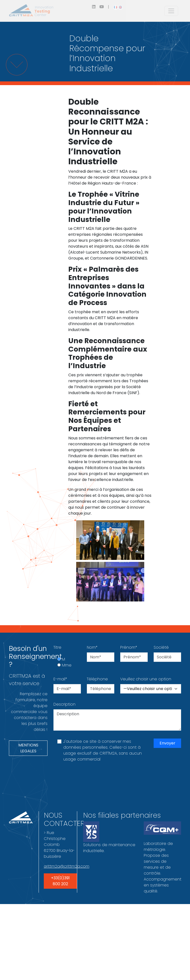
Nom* (92, 647)
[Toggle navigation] (171, 11)
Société (161, 647)
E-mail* (60, 679)
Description (64, 704)
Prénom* (129, 647)
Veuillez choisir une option (146, 679)
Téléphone (97, 679)
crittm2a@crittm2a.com (67, 866)
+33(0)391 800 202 (60, 881)
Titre (57, 647)
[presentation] (91, 780)
